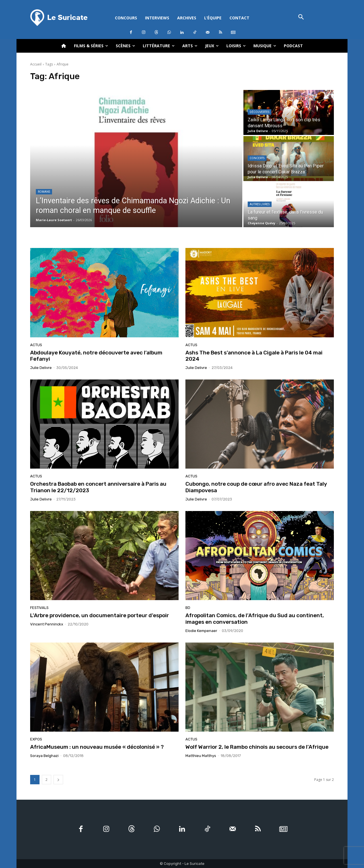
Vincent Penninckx (47, 624)
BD (188, 608)
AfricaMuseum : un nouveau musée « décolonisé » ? (97, 747)
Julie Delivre (41, 368)
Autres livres (260, 204)
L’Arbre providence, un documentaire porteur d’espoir (100, 615)
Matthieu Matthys (201, 756)
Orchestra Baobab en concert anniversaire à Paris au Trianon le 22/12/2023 (98, 487)
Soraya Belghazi (44, 756)
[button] (301, 18)
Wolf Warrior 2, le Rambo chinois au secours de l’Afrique (257, 747)
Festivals (39, 608)
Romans (44, 192)
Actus (36, 345)
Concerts (257, 158)
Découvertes (259, 112)
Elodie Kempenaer (201, 631)
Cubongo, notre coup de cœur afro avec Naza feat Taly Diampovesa (256, 487)
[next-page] (58, 780)
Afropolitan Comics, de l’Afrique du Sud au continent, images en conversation (255, 619)
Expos (36, 739)
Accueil (36, 64)
